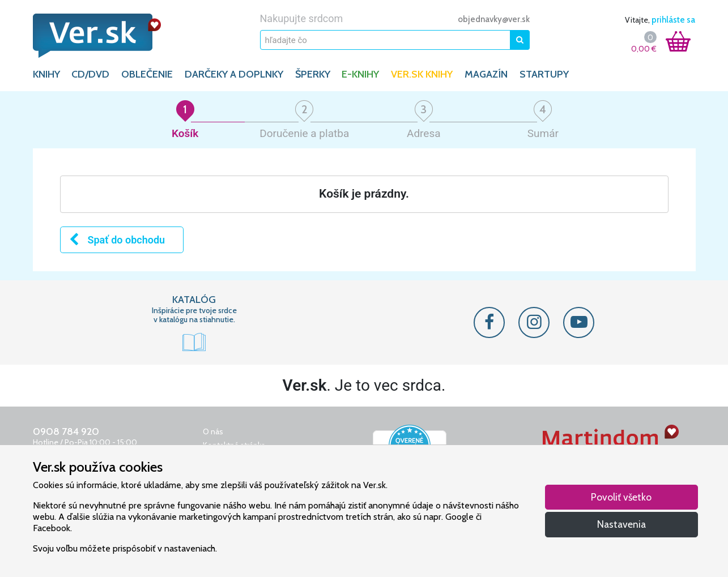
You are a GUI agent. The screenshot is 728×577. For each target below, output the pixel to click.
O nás (213, 431)
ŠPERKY (313, 74)
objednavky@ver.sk (494, 19)
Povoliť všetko (621, 497)
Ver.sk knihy (422, 74)
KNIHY (46, 74)
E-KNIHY (360, 74)
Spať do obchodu (116, 240)
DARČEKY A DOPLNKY (234, 74)
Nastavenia (621, 524)
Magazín (486, 74)
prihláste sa (673, 20)
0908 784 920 (66, 431)
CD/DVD (90, 74)
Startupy (544, 74)
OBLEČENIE (147, 74)
